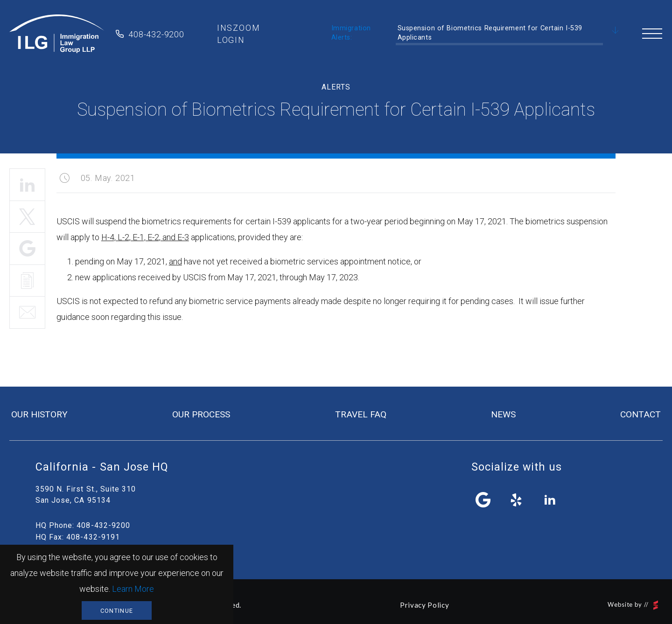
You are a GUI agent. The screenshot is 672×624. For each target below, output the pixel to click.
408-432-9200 (156, 34)
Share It (27, 249)
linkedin (550, 500)
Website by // (633, 605)
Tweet (27, 217)
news (503, 414)
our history (39, 414)
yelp (517, 500)
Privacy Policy (424, 605)
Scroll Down (616, 31)
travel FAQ (361, 414)
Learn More (133, 589)
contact (640, 414)
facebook (483, 500)
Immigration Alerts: (351, 33)
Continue (117, 611)
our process (201, 414)
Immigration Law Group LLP (57, 34)
